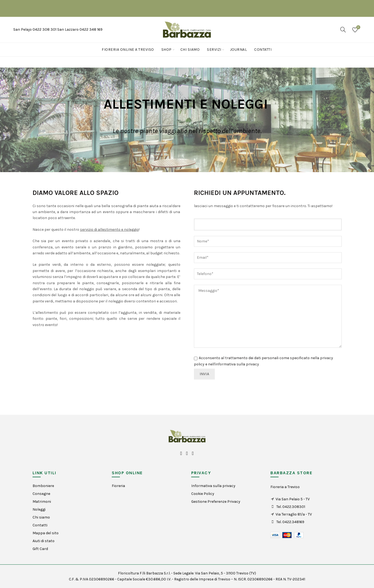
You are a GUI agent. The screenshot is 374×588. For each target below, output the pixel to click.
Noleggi (39, 509)
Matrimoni (42, 502)
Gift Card (40, 549)
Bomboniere (43, 486)
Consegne (41, 494)
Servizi (214, 50)
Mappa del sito (46, 533)
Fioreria (118, 486)
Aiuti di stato (44, 541)
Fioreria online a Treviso (128, 50)
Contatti (263, 50)
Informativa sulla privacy (213, 486)
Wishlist (358, 28)
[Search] (343, 30)
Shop (167, 50)
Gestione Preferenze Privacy (216, 502)
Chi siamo (190, 50)
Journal (239, 50)
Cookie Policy (203, 494)
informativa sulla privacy (237, 364)
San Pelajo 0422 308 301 (35, 29)
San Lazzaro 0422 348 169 (80, 29)
